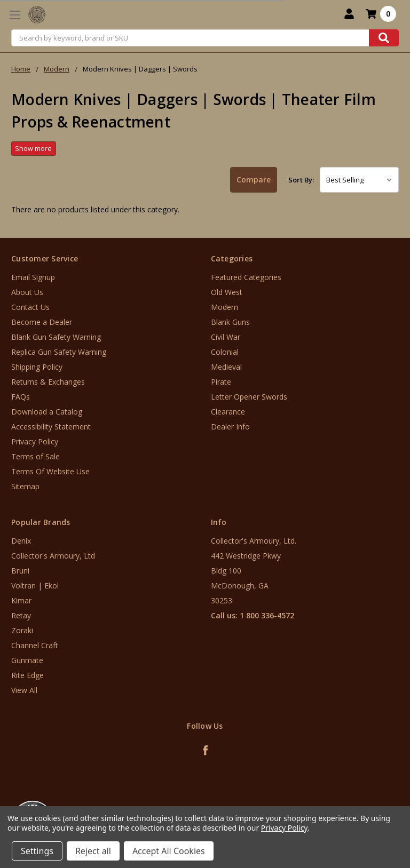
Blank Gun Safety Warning (56, 337)
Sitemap (25, 486)
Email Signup (33, 277)
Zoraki (22, 630)
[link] (366, 804)
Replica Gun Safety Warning (59, 352)
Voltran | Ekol (35, 586)
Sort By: (301, 180)
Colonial (225, 352)
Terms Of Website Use (50, 471)
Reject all (93, 851)
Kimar (21, 600)
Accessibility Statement (51, 427)
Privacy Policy (35, 441)
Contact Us (30, 307)
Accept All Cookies (169, 851)
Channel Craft (35, 645)
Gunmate (27, 660)
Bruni (20, 571)
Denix (21, 541)
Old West (227, 292)
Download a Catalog (47, 412)
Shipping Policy (37, 367)
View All (24, 690)
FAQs (21, 397)
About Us (27, 292)
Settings (37, 851)
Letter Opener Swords (249, 397)
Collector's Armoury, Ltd (53, 556)
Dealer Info (230, 427)
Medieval (226, 367)
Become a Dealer (42, 322)
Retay (21, 615)
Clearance (228, 412)
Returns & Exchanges (48, 382)
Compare (254, 180)
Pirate (221, 382)
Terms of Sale (36, 456)
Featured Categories (246, 277)
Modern (224, 307)
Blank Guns (230, 322)
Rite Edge (27, 675)
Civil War (226, 337)
